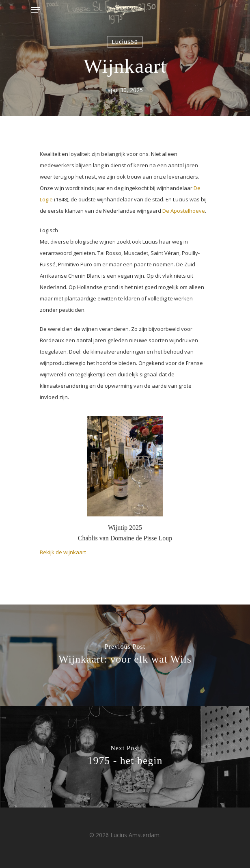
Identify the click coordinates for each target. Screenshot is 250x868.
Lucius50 (125, 42)
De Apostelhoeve (184, 211)
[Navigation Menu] (36, 10)
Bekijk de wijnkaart (63, 552)
